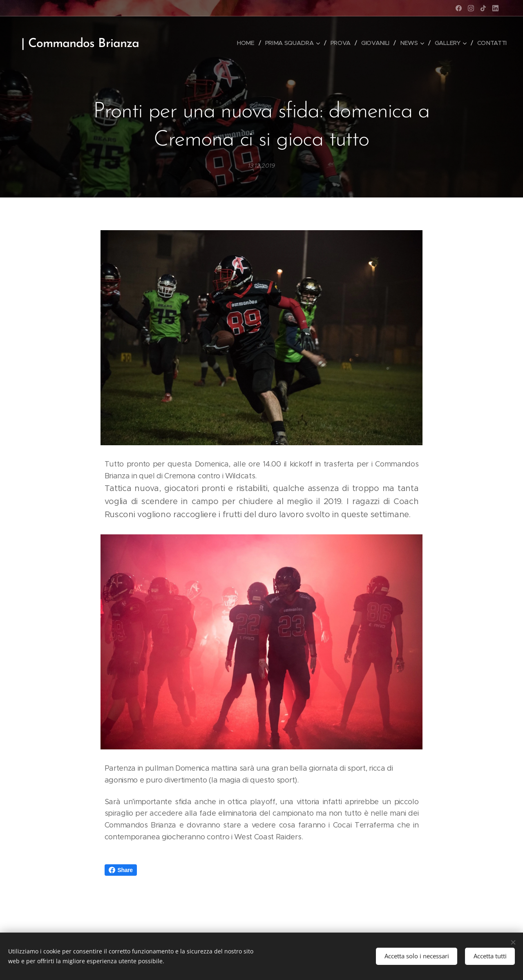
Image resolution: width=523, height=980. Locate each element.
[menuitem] (248, 43)
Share (121, 870)
